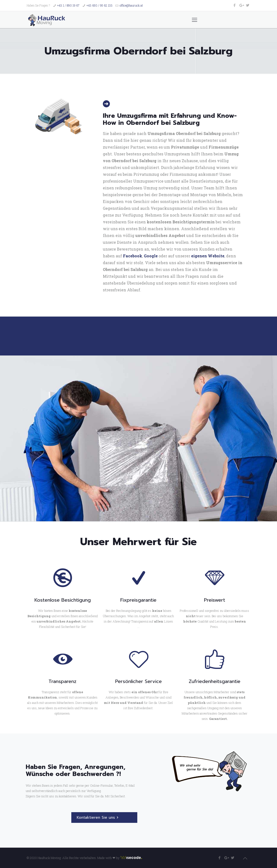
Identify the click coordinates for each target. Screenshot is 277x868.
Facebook (133, 256)
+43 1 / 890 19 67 (68, 5)
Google (151, 256)
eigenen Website (208, 256)
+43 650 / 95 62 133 (99, 5)
